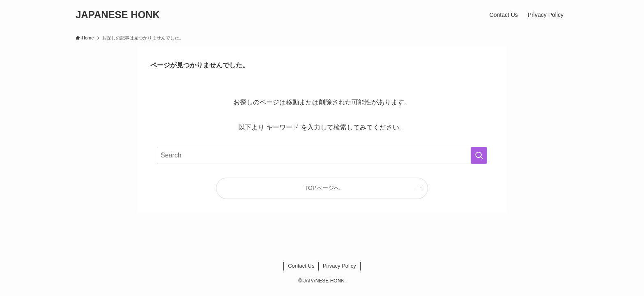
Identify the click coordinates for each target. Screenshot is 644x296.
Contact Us (301, 266)
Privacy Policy (339, 266)
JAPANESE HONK (118, 15)
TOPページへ (322, 188)
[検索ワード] (322, 155)
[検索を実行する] (479, 155)
